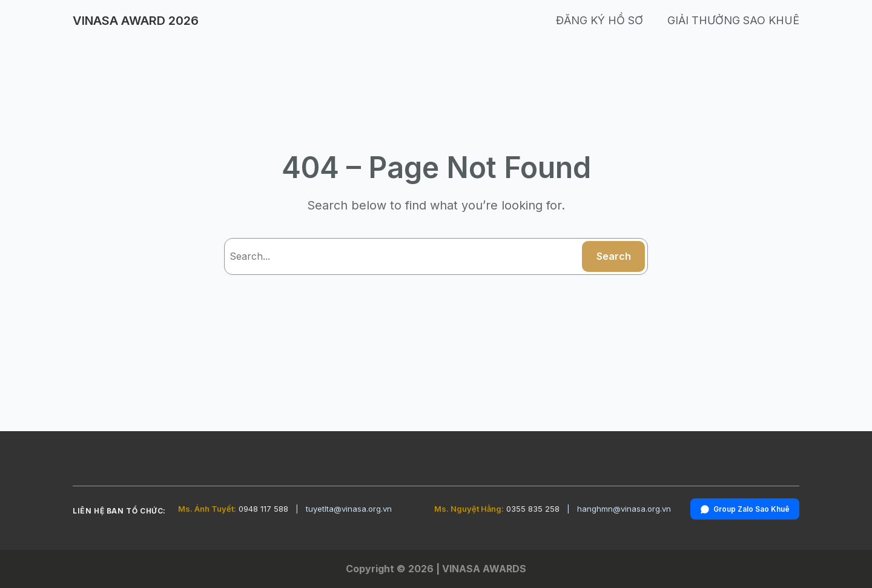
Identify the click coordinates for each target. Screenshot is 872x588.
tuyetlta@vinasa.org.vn (349, 509)
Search (614, 256)
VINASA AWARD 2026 (136, 21)
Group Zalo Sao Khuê (745, 509)
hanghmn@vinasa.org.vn (624, 509)
